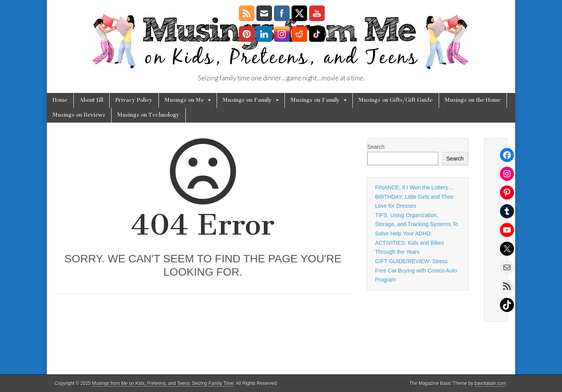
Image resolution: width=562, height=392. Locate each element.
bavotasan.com (490, 383)
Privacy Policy (134, 100)
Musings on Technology (149, 115)
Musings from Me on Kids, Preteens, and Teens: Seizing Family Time (163, 383)
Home (60, 100)
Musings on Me (184, 100)
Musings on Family (247, 100)
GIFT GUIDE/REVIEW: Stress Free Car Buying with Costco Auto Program (416, 270)
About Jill (92, 100)
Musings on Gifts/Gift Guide (396, 100)
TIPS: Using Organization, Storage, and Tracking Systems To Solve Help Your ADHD (417, 224)
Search (376, 147)
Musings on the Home (473, 100)
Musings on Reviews (79, 115)
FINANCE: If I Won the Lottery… (414, 187)
